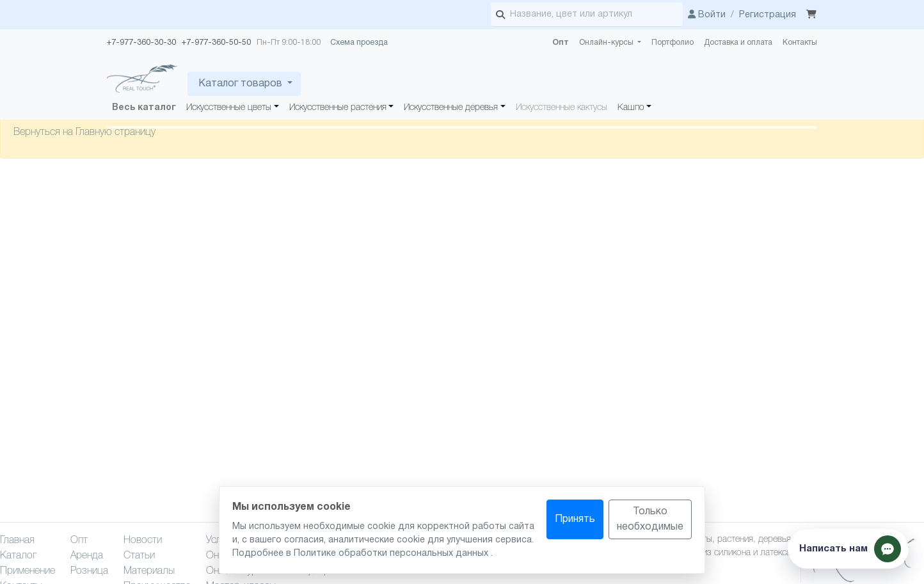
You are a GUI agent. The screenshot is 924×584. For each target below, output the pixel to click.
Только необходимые (650, 519)
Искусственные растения (338, 108)
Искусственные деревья (451, 108)
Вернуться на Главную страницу (84, 132)
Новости (143, 541)
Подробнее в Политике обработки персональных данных (362, 554)
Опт (561, 43)
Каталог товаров (240, 84)
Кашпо (631, 108)
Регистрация (768, 15)
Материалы (149, 571)
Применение (28, 571)
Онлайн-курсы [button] (607, 43)
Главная (17, 541)
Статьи (139, 556)
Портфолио (673, 43)
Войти (707, 15)
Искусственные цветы (229, 108)
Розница (89, 571)
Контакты (800, 43)
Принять (575, 519)
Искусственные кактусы (562, 108)
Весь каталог (144, 108)
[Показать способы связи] (848, 549)
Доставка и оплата (738, 43)
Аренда (87, 556)
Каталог (18, 556)
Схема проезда (359, 43)
